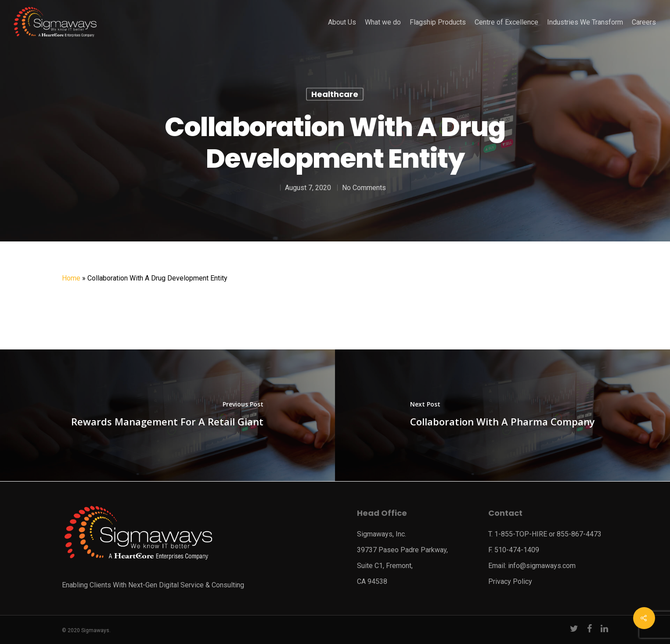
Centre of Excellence (506, 22)
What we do (383, 22)
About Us (342, 22)
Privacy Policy (510, 581)
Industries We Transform (585, 22)
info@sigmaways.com (542, 566)
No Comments (364, 188)
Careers (644, 22)
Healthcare (335, 94)
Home (71, 278)
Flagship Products (438, 22)
